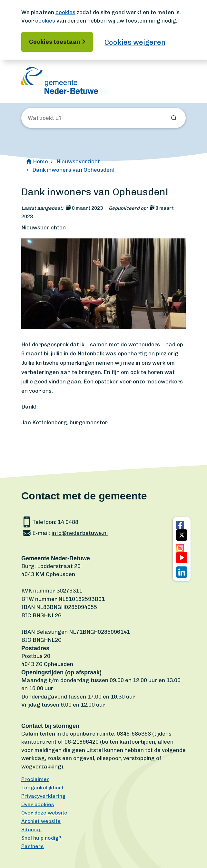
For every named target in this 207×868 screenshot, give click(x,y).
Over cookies (38, 804)
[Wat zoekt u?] (63, 118)
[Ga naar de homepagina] (60, 81)
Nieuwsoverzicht (78, 161)
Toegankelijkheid (42, 788)
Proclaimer (35, 779)
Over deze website (44, 813)
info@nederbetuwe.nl (80, 533)
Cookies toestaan (55, 42)
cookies (65, 12)
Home (40, 161)
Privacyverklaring (43, 796)
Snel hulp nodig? (41, 838)
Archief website (41, 821)
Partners (33, 846)
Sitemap (31, 829)
